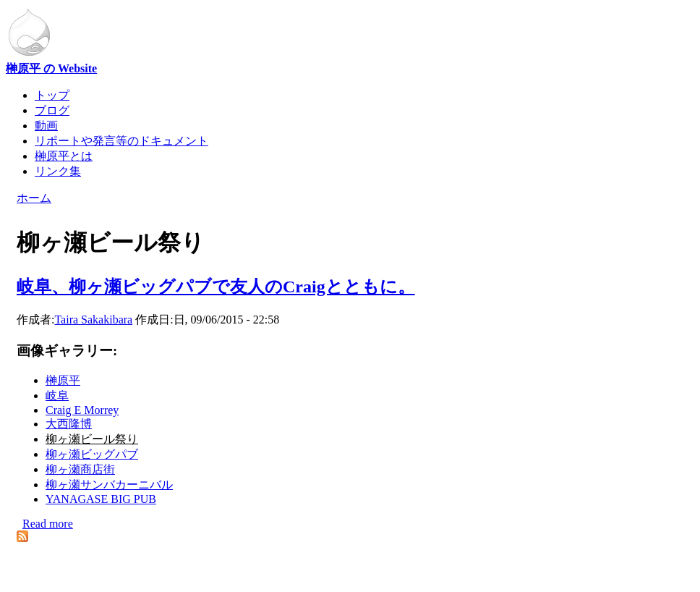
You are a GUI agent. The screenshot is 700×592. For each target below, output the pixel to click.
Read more (48, 524)
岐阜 (57, 396)
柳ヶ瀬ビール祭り (92, 439)
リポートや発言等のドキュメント (121, 141)
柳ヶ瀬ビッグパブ (92, 454)
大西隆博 (69, 424)
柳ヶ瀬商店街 (80, 469)
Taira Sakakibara (93, 320)
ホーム (34, 198)
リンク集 (58, 171)
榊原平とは (64, 156)
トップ (52, 95)
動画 (46, 126)
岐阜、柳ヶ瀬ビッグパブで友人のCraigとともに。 (216, 287)
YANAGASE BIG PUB (101, 499)
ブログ (52, 110)
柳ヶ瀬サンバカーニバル (109, 485)
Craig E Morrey (82, 410)
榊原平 (63, 380)
